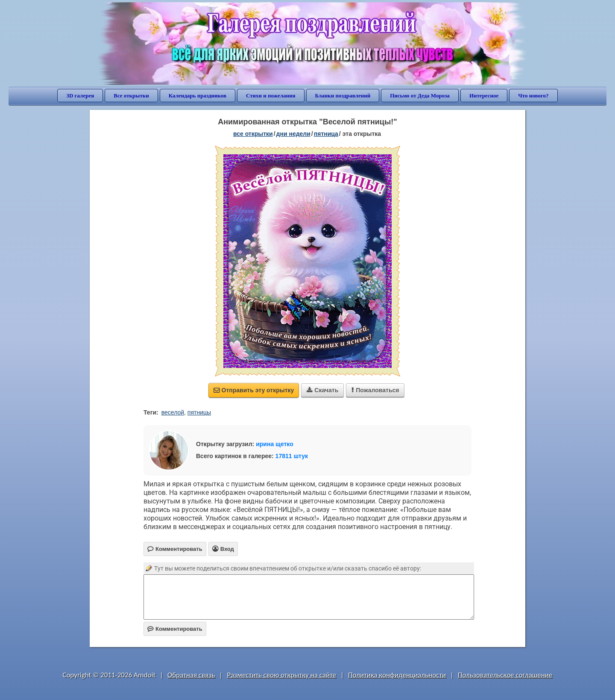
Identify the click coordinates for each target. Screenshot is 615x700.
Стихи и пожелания (271, 96)
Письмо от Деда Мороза (420, 96)
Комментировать (175, 629)
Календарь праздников (198, 96)
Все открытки (131, 96)
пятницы (199, 412)
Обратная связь (191, 675)
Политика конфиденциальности (397, 675)
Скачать (322, 390)
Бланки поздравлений (343, 96)
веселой (173, 412)
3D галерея (80, 96)
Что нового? (533, 96)
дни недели (293, 134)
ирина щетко (275, 444)
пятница (326, 134)
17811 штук (292, 456)
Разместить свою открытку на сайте (281, 675)
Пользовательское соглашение (505, 675)
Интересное (484, 96)
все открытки (253, 134)
